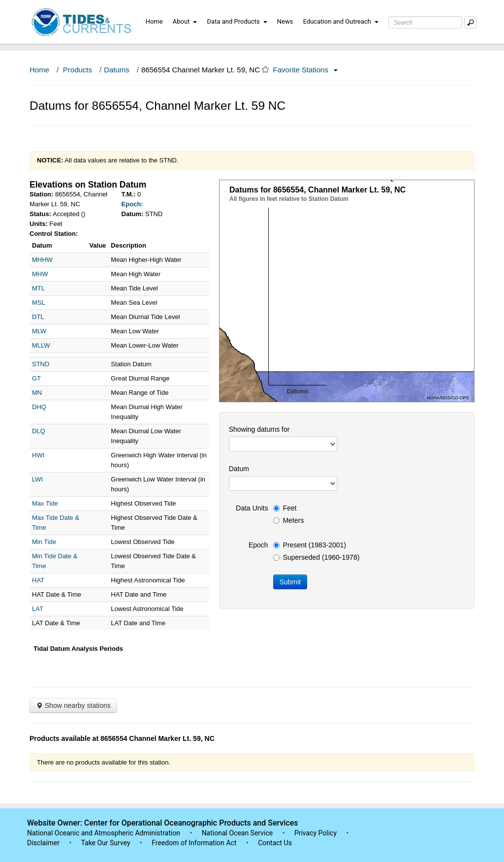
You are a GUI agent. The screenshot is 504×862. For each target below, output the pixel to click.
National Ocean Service (237, 833)
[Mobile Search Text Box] (470, 22)
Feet (285, 508)
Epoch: (132, 204)
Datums (117, 70)
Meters (289, 520)
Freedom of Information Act (194, 843)
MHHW (42, 260)
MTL (38, 288)
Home (154, 21)
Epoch (258, 545)
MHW (40, 274)
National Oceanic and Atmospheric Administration (104, 833)
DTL (38, 317)
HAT (38, 580)
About (185, 21)
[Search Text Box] (425, 22)
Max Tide (45, 503)
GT (36, 378)
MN (37, 393)
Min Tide (44, 542)
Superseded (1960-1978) (316, 557)
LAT (38, 609)
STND (41, 364)
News (285, 21)
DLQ (39, 431)
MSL (39, 303)
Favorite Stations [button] (306, 70)
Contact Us (275, 843)
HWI (38, 455)
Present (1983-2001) (310, 545)
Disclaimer (43, 843)
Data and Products (237, 21)
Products (78, 70)
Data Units (252, 508)
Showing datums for (259, 429)
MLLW (41, 345)
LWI (37, 479)
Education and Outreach (341, 21)
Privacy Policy (315, 833)
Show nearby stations (73, 705)
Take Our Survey (106, 843)
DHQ (39, 407)
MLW (39, 331)
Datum (239, 469)
